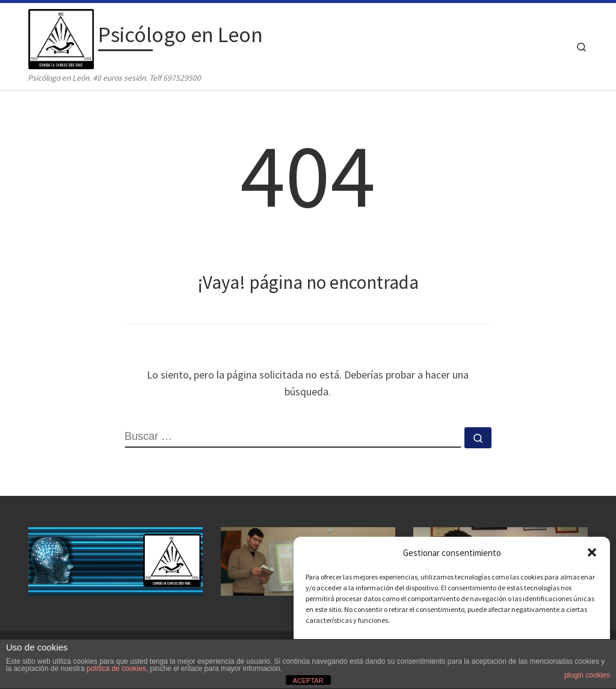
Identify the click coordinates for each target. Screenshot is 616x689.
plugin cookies (587, 675)
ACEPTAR (308, 681)
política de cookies (116, 669)
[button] (592, 552)
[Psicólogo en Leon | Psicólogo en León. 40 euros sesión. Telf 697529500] (61, 37)
